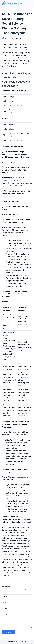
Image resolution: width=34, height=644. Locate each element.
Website (6, 608)
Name (6, 596)
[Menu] (30, 4)
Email (6, 602)
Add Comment (8, 615)
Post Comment (8, 632)
